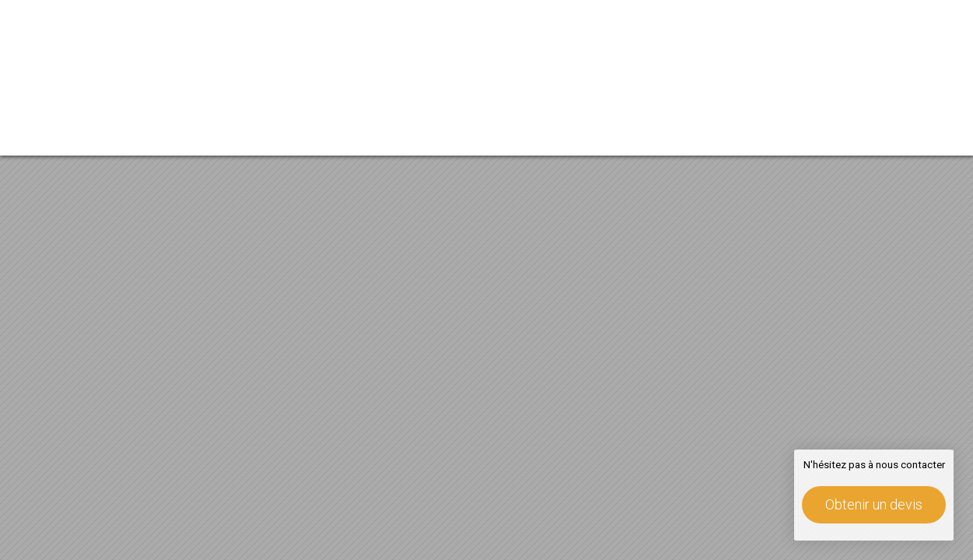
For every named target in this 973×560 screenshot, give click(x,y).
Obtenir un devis (874, 504)
